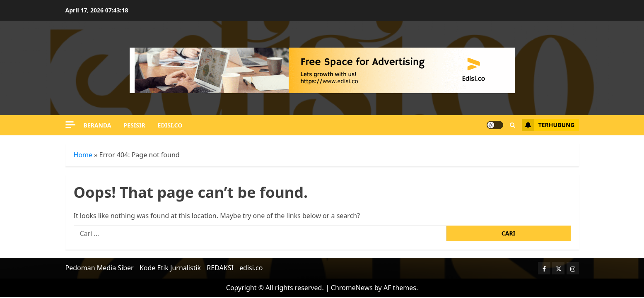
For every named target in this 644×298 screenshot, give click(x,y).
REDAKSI (220, 268)
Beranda (98, 125)
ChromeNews (352, 288)
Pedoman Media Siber (100, 268)
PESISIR (135, 125)
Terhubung (548, 125)
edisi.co (170, 125)
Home (83, 155)
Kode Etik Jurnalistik (170, 268)
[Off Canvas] (70, 125)
